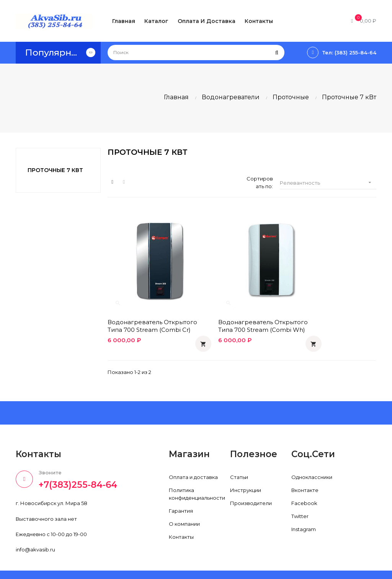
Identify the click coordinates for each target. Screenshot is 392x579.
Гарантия (181, 492)
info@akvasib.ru (35, 531)
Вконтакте (305, 472)
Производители (251, 485)
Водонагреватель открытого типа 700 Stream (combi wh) (242, 307)
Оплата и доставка (193, 459)
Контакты (181, 518)
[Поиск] (196, 52)
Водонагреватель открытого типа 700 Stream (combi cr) (150, 307)
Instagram (304, 511)
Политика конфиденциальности (197, 476)
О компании (184, 505)
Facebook (304, 485)
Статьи (239, 459)
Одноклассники (312, 459)
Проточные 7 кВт (55, 170)
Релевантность (328, 183)
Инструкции (246, 472)
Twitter (300, 498)
